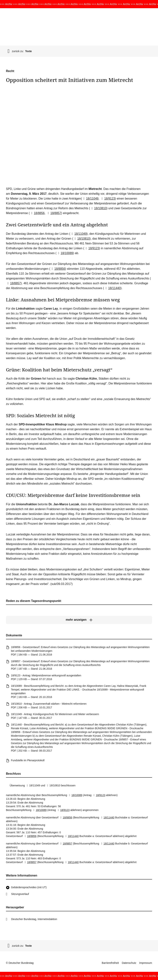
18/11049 (90, 199)
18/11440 (112, 288)
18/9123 (107, 199)
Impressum (146, 963)
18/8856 (37, 213)
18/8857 (54, 213)
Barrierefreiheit (110, 963)
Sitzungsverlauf (20, 894)
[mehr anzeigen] (79, 620)
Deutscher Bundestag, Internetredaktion (34, 919)
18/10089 (65, 253)
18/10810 (98, 208)
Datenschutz (129, 963)
